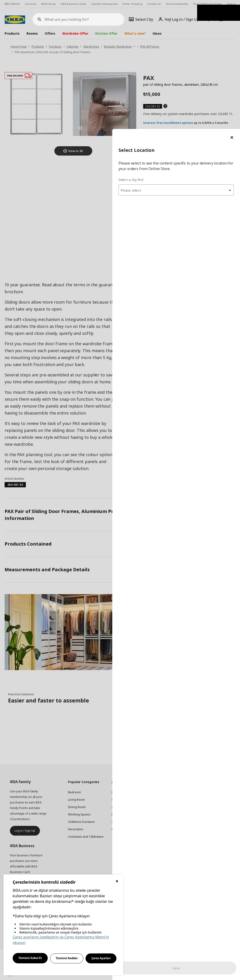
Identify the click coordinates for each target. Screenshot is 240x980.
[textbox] (185, 61)
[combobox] (185, 61)
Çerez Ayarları (101, 958)
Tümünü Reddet (67, 958)
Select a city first (148, 51)
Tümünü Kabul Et (30, 958)
